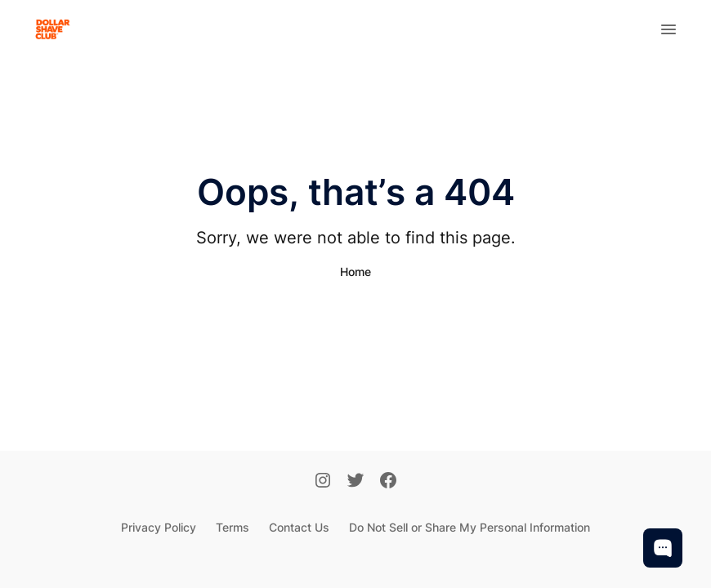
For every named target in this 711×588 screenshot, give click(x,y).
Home (355, 272)
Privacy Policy (159, 527)
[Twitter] (355, 482)
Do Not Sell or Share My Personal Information (470, 527)
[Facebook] (388, 482)
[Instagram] (323, 482)
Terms (233, 527)
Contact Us (299, 527)
